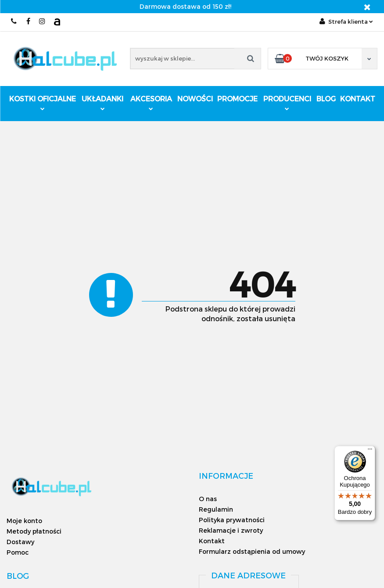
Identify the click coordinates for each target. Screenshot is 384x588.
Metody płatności (34, 531)
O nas (208, 499)
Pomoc (18, 552)
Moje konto (24, 521)
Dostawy (20, 542)
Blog (326, 99)
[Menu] (370, 451)
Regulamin (216, 509)
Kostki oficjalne (43, 102)
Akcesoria (151, 102)
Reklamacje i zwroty (231, 530)
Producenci (287, 103)
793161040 (14, 21)
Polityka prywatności (232, 520)
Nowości (195, 99)
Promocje (237, 99)
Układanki (102, 102)
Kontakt (358, 99)
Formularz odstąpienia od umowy (252, 551)
